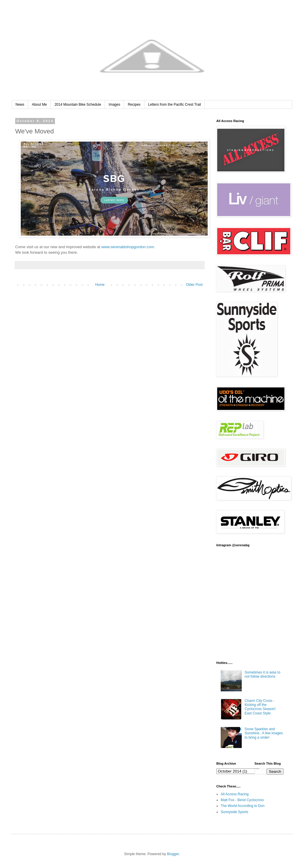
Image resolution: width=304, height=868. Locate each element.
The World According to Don (243, 806)
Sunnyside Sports (234, 812)
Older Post (194, 285)
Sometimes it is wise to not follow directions (262, 674)
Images (114, 105)
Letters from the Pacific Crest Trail (175, 105)
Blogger (173, 854)
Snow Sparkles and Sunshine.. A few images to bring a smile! (264, 733)
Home (100, 285)
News (20, 105)
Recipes (134, 105)
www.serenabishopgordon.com (128, 247)
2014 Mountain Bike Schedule (78, 105)
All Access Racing (235, 794)
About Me (39, 105)
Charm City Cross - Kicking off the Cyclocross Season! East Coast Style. (260, 707)
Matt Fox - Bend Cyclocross (242, 800)
